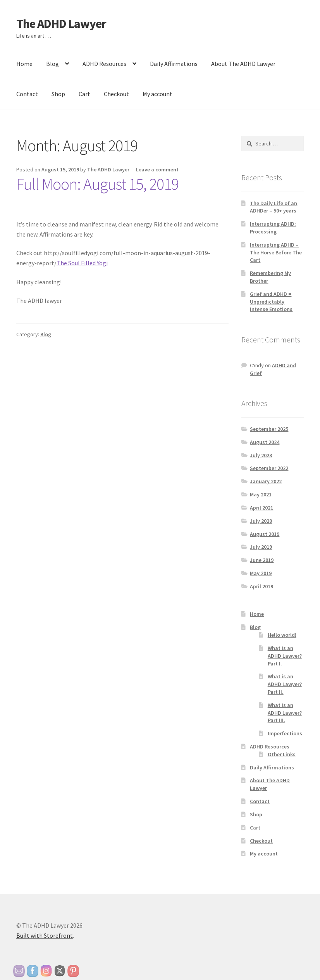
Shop (58, 94)
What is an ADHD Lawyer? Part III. (285, 713)
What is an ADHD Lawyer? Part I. (285, 656)
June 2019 (262, 560)
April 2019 (262, 586)
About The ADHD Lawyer (243, 64)
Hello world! (282, 635)
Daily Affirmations (174, 64)
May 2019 (261, 573)
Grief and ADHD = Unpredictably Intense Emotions (271, 302)
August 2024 (265, 442)
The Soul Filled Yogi (82, 263)
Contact (27, 94)
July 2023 (261, 455)
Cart (84, 94)
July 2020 (261, 521)
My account (157, 94)
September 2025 (269, 429)
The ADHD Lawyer (61, 24)
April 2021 (262, 508)
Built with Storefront (45, 935)
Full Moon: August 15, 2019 (97, 184)
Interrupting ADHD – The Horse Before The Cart (276, 252)
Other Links (282, 754)
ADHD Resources (104, 64)
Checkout (116, 94)
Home (24, 64)
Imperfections (285, 733)
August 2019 (265, 534)
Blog (52, 64)
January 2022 (266, 481)
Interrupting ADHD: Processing (273, 228)
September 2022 (269, 468)
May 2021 (261, 494)
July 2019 (261, 547)
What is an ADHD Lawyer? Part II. (285, 684)
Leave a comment (157, 169)
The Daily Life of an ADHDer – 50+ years (274, 207)
